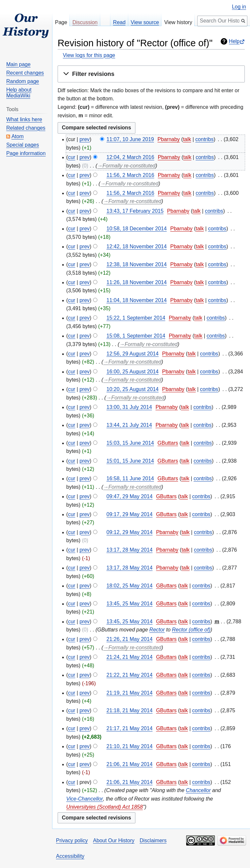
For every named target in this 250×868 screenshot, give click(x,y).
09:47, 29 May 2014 (129, 496)
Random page (23, 81)
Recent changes (25, 73)
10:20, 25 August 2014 (132, 389)
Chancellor (198, 790)
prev (84, 139)
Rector (157, 630)
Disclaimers (153, 840)
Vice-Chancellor (85, 799)
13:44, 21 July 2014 (129, 425)
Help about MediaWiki (19, 93)
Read (119, 22)
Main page (18, 64)
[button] (151, 74)
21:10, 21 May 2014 (129, 746)
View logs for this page (89, 55)
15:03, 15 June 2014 (130, 443)
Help (234, 41)
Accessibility (70, 856)
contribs (204, 139)
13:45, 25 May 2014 (129, 604)
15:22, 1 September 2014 (136, 318)
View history (178, 22)
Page (61, 22)
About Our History (114, 840)
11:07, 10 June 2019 (130, 139)
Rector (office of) (191, 630)
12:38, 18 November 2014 (137, 264)
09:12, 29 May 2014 (129, 532)
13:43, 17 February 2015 (135, 211)
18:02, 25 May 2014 (129, 586)
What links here (24, 119)
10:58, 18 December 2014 (137, 229)
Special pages (23, 145)
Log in (239, 7)
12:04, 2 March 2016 (130, 157)
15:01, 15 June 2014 (130, 461)
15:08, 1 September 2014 (136, 336)
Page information (26, 153)
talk (187, 139)
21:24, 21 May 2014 (129, 657)
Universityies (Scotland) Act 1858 (105, 807)
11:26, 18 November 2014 (137, 282)
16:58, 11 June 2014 (130, 478)
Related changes (26, 128)
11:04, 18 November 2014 (137, 300)
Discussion (85, 22)
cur (72, 157)
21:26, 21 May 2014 (129, 639)
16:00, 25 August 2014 (132, 372)
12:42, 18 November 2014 (137, 246)
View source (145, 22)
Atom (17, 136)
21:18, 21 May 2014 (129, 710)
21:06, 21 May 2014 (129, 764)
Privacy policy (72, 840)
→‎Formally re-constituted (126, 166)
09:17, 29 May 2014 (129, 514)
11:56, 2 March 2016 (130, 175)
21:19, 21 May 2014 (129, 693)
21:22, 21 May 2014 (129, 675)
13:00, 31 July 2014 (129, 407)
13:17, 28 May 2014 (129, 550)
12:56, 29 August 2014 (132, 354)
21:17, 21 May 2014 (129, 728)
